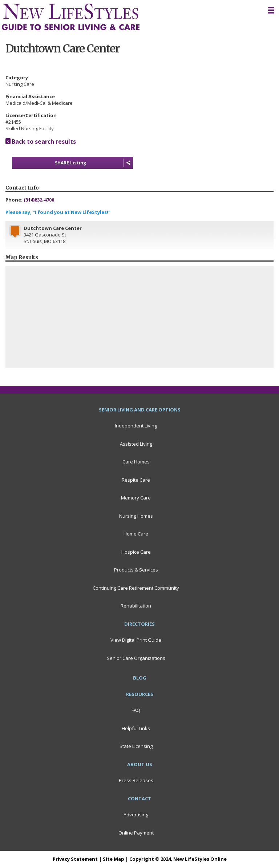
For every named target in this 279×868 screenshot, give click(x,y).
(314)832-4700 (39, 200)
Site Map (114, 859)
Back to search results (41, 142)
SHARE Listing (94, 163)
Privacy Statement (75, 859)
